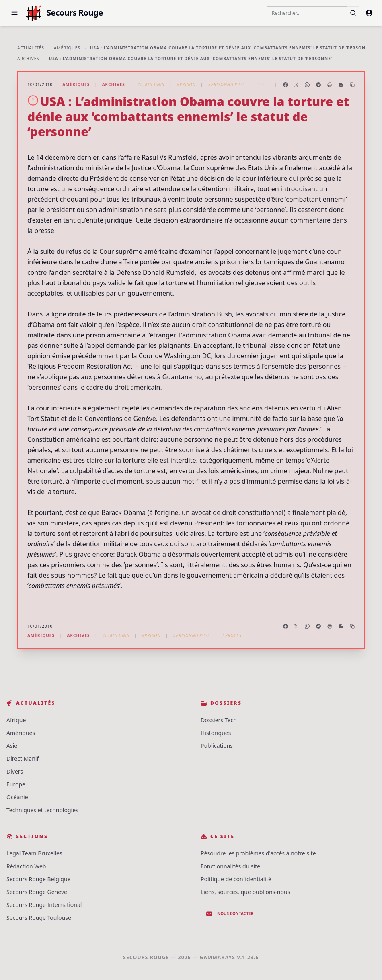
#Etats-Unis (151, 84)
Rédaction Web (26, 866)
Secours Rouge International (44, 905)
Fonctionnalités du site (230, 866)
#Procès (267, 84)
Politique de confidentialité (236, 879)
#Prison (186, 84)
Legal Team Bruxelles (34, 853)
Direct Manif (23, 758)
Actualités (31, 48)
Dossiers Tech (219, 720)
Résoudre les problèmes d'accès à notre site (258, 853)
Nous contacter (230, 914)
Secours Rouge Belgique (39, 879)
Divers (15, 771)
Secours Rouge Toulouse (39, 918)
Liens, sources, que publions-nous (245, 892)
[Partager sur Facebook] (285, 85)
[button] (14, 13)
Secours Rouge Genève (37, 892)
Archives (28, 59)
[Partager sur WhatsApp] (307, 85)
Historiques (216, 733)
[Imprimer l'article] (330, 85)
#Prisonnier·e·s (226, 84)
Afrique (16, 720)
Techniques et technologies (42, 810)
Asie (12, 746)
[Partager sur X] (296, 85)
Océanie (17, 797)
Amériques (67, 48)
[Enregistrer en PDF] (341, 85)
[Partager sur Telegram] (318, 85)
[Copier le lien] (352, 85)
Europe (16, 784)
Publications (217, 746)
